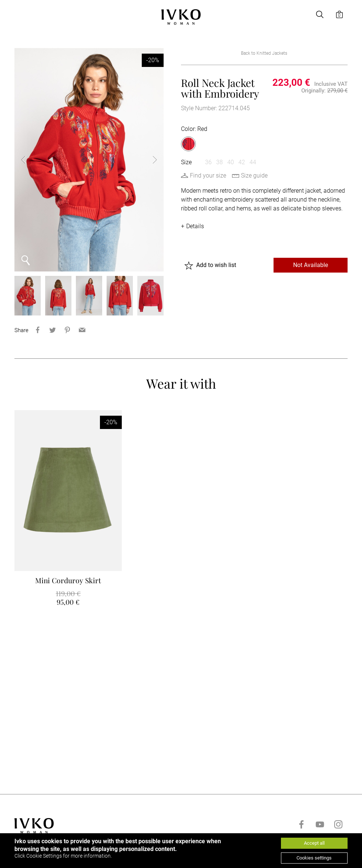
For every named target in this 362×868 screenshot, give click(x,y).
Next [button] (149, 160)
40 (231, 162)
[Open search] (320, 14)
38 (219, 162)
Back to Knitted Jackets (264, 53)
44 (253, 162)
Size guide (254, 175)
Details (195, 226)
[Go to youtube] (320, 824)
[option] (89, 160)
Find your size (208, 175)
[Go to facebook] (301, 824)
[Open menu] (19, 14)
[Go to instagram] (338, 824)
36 (208, 162)
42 (242, 162)
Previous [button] (29, 160)
